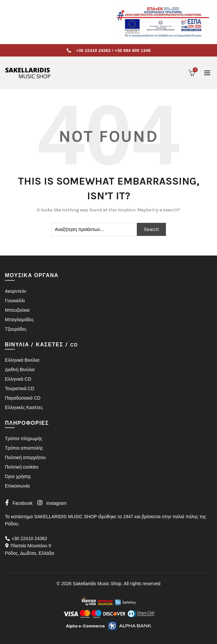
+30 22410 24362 (93, 50)
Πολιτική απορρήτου (25, 457)
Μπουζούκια (17, 310)
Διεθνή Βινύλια (20, 370)
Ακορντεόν (16, 291)
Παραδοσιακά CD (23, 398)
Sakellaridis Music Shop (97, 584)
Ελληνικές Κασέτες (24, 407)
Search (151, 229)
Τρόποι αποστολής (24, 448)
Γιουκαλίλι (15, 301)
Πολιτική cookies (22, 467)
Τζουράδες (16, 329)
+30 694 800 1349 (133, 50)
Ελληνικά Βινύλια (22, 360)
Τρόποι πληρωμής (24, 438)
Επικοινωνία (17, 486)
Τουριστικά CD (20, 388)
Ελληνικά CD (18, 379)
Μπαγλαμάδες (19, 320)
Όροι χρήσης (18, 476)
